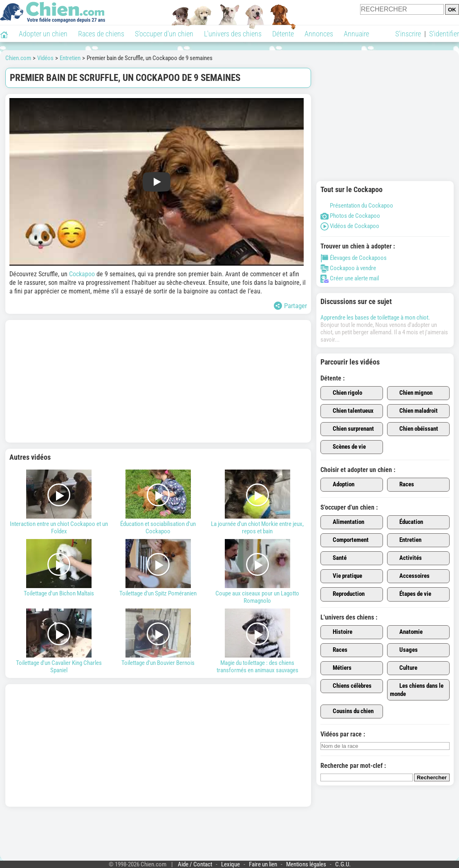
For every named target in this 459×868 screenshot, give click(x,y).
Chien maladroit (414, 411)
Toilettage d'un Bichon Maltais (59, 568)
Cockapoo (82, 274)
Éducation (406, 522)
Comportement (346, 540)
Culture (404, 668)
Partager (290, 306)
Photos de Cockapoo (350, 216)
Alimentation (344, 522)
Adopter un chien (43, 34)
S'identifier (444, 34)
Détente (283, 34)
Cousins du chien (348, 711)
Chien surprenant (349, 429)
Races (402, 485)
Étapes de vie (411, 594)
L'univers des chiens (233, 34)
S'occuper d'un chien (164, 34)
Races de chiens (101, 34)
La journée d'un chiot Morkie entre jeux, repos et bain (257, 502)
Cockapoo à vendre (348, 268)
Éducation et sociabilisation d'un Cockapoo (158, 502)
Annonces (319, 34)
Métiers (337, 668)
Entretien (406, 540)
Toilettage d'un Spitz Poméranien (158, 568)
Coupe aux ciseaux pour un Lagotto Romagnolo (257, 572)
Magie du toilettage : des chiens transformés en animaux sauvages (257, 641)
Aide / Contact (195, 864)
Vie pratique (343, 576)
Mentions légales (306, 864)
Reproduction (344, 594)
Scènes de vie (345, 447)
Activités (406, 558)
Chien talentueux (348, 411)
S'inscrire (408, 34)
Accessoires (410, 576)
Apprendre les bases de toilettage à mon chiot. (375, 318)
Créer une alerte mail (350, 278)
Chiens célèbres (347, 686)
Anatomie (406, 632)
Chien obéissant (414, 429)
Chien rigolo (343, 393)
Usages (404, 650)
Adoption (339, 485)
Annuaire (356, 34)
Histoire (338, 632)
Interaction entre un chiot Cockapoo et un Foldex (59, 502)
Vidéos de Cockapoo (350, 226)
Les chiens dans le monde (417, 690)
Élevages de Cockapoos (354, 258)
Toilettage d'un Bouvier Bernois (158, 638)
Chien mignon (411, 393)
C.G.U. (343, 864)
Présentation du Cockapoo (357, 206)
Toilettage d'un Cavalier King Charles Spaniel (59, 641)
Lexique (231, 864)
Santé (335, 558)
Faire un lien (263, 864)
